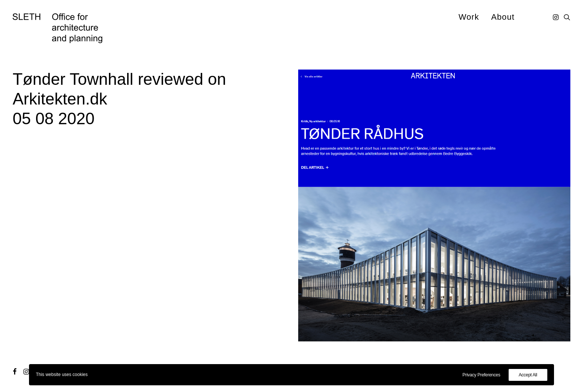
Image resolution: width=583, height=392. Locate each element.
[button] (556, 17)
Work (469, 17)
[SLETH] (57, 28)
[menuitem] (469, 17)
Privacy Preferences (481, 375)
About (503, 17)
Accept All (528, 375)
